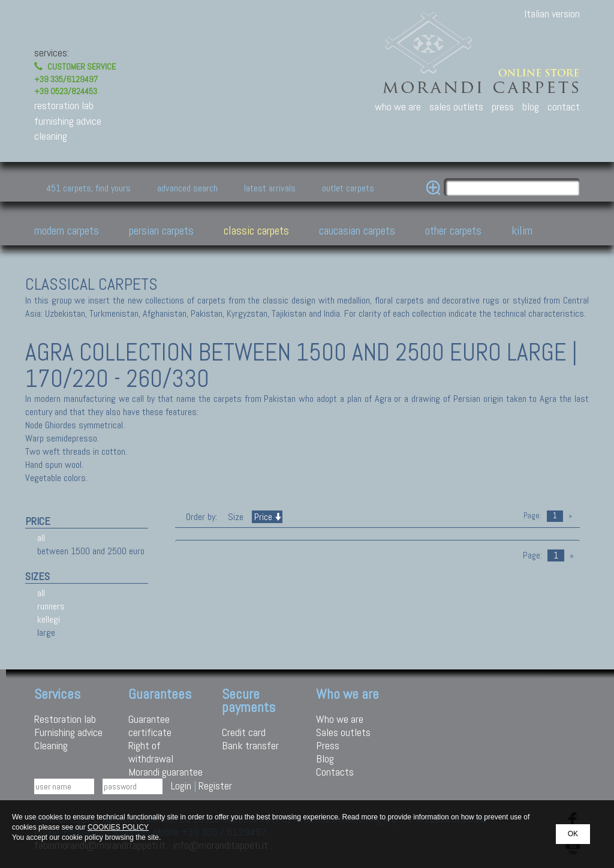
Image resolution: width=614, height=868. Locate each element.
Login (181, 786)
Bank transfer (250, 745)
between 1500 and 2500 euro (91, 551)
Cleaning (51, 745)
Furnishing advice (68, 732)
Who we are (340, 719)
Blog (325, 759)
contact (564, 106)
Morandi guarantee (165, 772)
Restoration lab (65, 719)
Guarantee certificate (150, 726)
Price (267, 517)
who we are (398, 106)
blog (531, 106)
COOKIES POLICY (118, 827)
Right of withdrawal (151, 752)
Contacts (335, 772)
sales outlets (456, 106)
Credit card (244, 732)
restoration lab (64, 105)
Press (328, 745)
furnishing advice (68, 121)
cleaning (51, 136)
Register (215, 786)
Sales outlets (343, 732)
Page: (532, 516)
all (41, 538)
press (503, 106)
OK (573, 834)
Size (236, 517)
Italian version (552, 13)
